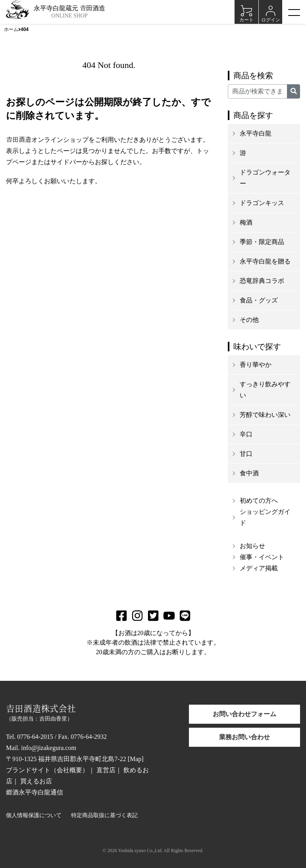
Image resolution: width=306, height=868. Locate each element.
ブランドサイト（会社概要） (47, 770)
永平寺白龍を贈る (265, 261)
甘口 (246, 454)
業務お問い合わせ (244, 737)
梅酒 (246, 222)
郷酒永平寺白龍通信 (35, 792)
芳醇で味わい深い (265, 415)
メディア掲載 (259, 568)
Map (136, 759)
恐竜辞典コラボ (262, 281)
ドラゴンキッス (262, 203)
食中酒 (249, 473)
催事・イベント (262, 557)
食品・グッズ (259, 300)
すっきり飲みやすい (265, 390)
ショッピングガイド (265, 517)
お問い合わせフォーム (244, 714)
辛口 (246, 434)
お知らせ (252, 546)
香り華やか (256, 365)
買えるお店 (36, 781)
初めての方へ (259, 501)
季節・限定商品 (262, 242)
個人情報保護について (34, 815)
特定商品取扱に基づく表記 (104, 815)
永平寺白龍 (256, 133)
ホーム (11, 29)
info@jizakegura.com (49, 748)
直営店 (106, 770)
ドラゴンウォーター (265, 178)
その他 (249, 320)
